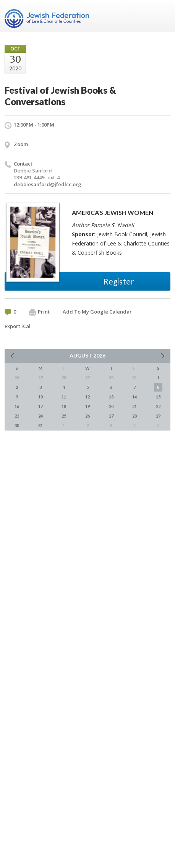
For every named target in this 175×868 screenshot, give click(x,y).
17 (41, 406)
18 (64, 406)
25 (64, 416)
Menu (162, 16)
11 (64, 397)
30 (17, 425)
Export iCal (18, 326)
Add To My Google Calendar (97, 312)
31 (41, 425)
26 (87, 416)
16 (17, 406)
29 (158, 416)
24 (41, 416)
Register (119, 281)
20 (111, 406)
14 (134, 397)
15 (158, 397)
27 (111, 416)
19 (87, 406)
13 (111, 397)
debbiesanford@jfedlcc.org (48, 184)
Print (39, 312)
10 (41, 397)
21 (134, 406)
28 (134, 416)
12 (87, 397)
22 (158, 406)
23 (17, 416)
